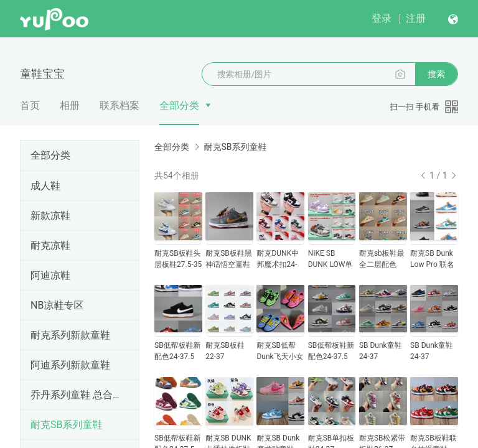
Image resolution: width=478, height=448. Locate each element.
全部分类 (179, 105)
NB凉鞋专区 (57, 305)
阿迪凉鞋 (50, 275)
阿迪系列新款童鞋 (70, 365)
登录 (382, 18)
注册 (416, 18)
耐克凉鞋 (50, 245)
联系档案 (119, 105)
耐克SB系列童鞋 (66, 425)
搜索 (436, 74)
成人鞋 (45, 186)
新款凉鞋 (50, 216)
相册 (70, 105)
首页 (30, 105)
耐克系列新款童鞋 (70, 335)
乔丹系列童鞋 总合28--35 (77, 395)
